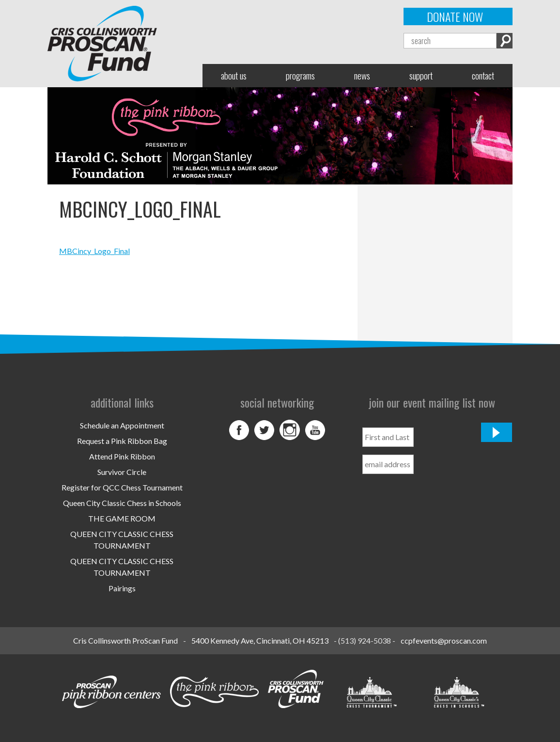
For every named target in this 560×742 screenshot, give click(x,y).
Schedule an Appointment (122, 425)
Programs (300, 75)
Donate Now (455, 16)
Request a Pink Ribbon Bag (122, 441)
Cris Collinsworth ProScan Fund (125, 640)
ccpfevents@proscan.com (444, 640)
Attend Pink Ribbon (122, 456)
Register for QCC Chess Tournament (122, 487)
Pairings (122, 588)
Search (505, 41)
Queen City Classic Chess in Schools (122, 503)
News (362, 75)
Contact (483, 75)
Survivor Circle (122, 472)
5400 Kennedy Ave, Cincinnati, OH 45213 (260, 640)
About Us (234, 75)
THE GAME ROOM (122, 518)
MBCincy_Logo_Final (94, 251)
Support (421, 75)
